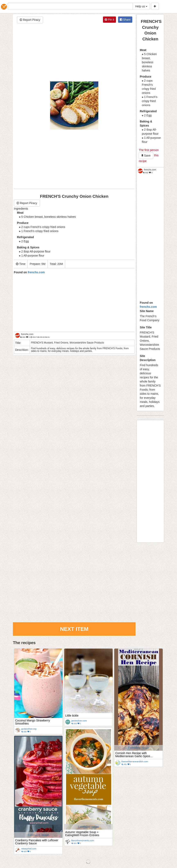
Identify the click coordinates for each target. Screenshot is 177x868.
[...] (70, 6)
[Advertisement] (74, 53)
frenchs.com (148, 307)
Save (146, 156)
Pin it (109, 20)
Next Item (74, 629)
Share (125, 20)
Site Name (147, 311)
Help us (141, 6)
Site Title (146, 327)
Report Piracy (30, 20)
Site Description (148, 358)
